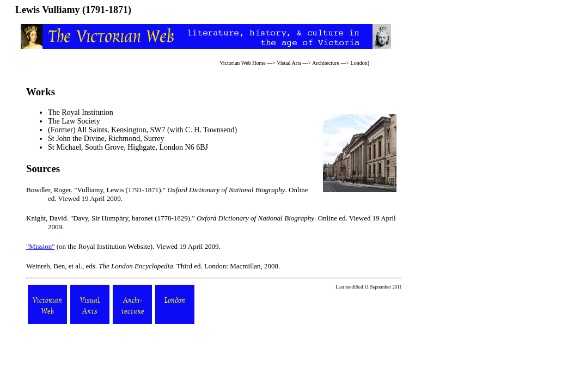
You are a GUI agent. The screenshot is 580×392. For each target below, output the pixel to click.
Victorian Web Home (243, 63)
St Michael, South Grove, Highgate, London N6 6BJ (128, 147)
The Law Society (74, 121)
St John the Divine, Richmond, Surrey (106, 139)
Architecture (326, 63)
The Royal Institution (81, 112)
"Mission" (41, 246)
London (359, 63)
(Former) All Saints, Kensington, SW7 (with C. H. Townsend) (142, 130)
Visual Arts (289, 63)
